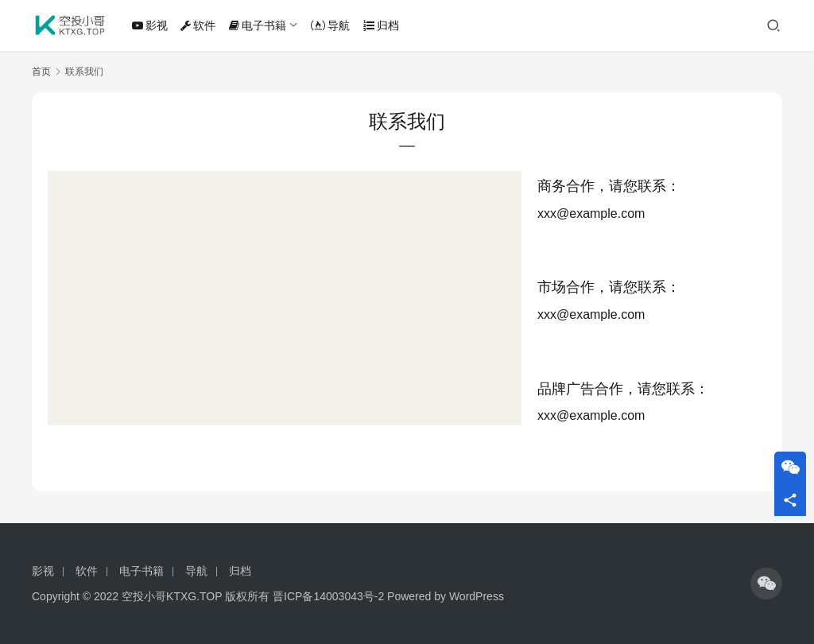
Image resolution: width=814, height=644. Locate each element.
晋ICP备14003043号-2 (328, 596)
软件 (198, 25)
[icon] (766, 584)
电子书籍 (258, 25)
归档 (381, 25)
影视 (150, 25)
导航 (330, 25)
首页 (41, 72)
